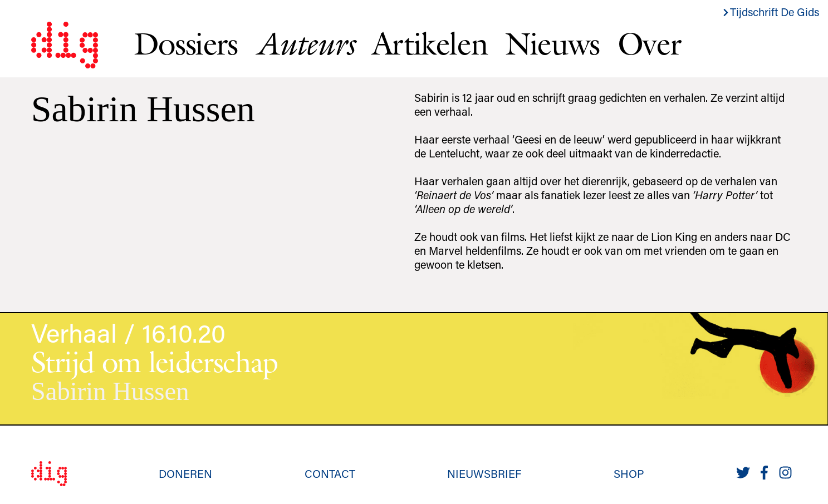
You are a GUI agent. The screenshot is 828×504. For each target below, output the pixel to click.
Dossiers (186, 43)
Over (649, 43)
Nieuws (552, 43)
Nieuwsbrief (484, 473)
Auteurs (305, 44)
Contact (330, 473)
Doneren (185, 473)
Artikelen (430, 43)
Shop (629, 473)
